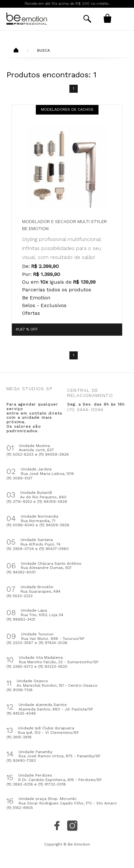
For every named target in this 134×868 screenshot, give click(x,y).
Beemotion (16, 51)
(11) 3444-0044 (85, 409)
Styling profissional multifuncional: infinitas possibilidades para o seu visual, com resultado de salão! (62, 248)
